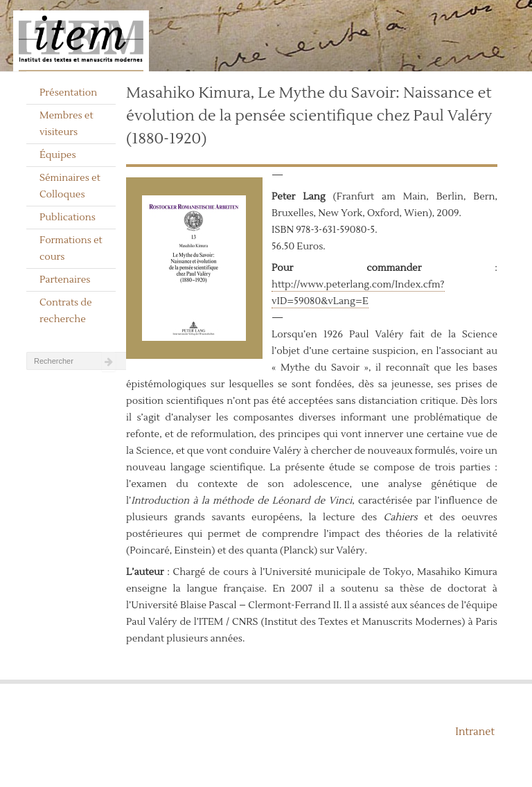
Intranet (475, 732)
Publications (68, 218)
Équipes (58, 155)
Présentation (68, 93)
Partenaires (65, 280)
